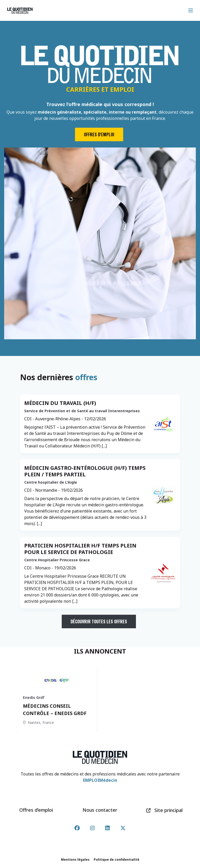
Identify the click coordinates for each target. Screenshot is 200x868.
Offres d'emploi (99, 134)
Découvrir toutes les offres (99, 621)
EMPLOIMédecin (100, 780)
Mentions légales (75, 860)
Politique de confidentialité (117, 860)
